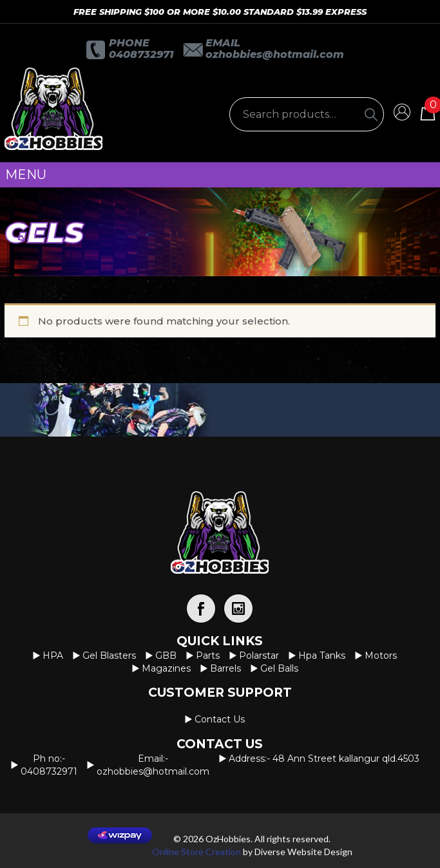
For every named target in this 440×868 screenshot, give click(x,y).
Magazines (166, 668)
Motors (381, 656)
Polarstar (259, 656)
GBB (166, 656)
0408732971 (141, 54)
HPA (53, 656)
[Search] (371, 114)
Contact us (220, 719)
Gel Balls (279, 668)
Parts (208, 656)
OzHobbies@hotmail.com (275, 54)
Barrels (225, 668)
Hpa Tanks (322, 656)
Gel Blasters (109, 656)
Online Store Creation (196, 852)
